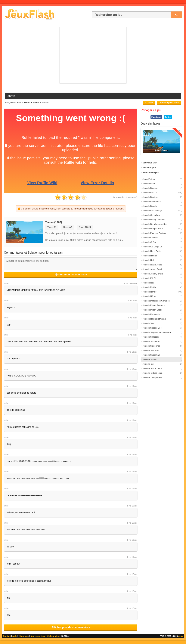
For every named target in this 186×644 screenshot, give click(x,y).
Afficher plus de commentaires (71, 627)
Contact (7, 636)
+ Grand (149, 103)
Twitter (168, 117)
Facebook (156, 117)
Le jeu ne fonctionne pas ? (125, 197)
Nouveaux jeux (38, 636)
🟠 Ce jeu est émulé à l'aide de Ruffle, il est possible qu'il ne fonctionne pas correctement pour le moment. (71, 209)
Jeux (181, 636)
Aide (15, 636)
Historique (24, 636)
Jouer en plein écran (169, 103)
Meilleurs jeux (54, 636)
